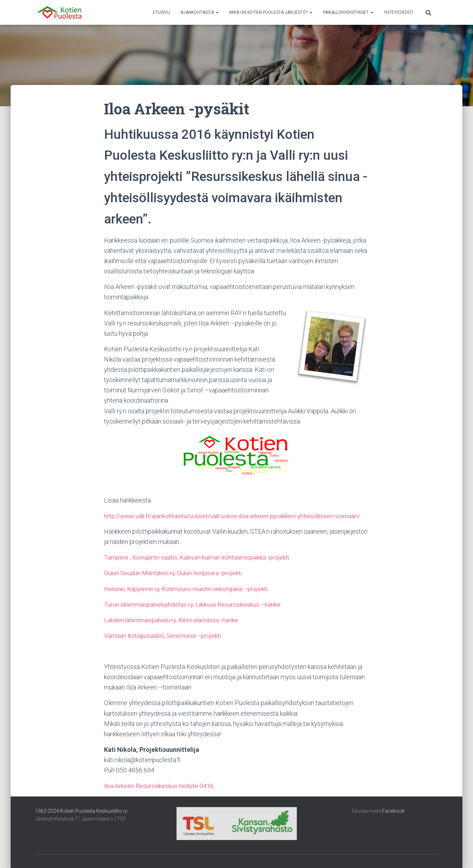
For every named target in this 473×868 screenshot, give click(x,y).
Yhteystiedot (399, 12)
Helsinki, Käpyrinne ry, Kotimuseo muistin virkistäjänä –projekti (189, 589)
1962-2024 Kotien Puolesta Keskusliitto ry (81, 811)
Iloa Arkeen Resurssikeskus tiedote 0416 (160, 786)
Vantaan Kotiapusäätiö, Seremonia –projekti (164, 636)
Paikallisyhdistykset (348, 12)
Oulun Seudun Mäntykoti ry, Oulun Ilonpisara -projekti (175, 573)
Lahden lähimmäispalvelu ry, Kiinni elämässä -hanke (174, 620)
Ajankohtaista (200, 12)
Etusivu (161, 12)
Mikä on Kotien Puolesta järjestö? (271, 12)
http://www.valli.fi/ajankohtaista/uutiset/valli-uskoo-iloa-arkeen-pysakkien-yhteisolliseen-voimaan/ (236, 516)
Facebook (393, 811)
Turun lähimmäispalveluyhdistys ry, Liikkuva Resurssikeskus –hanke (195, 604)
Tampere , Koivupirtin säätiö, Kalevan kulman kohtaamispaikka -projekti (200, 557)
